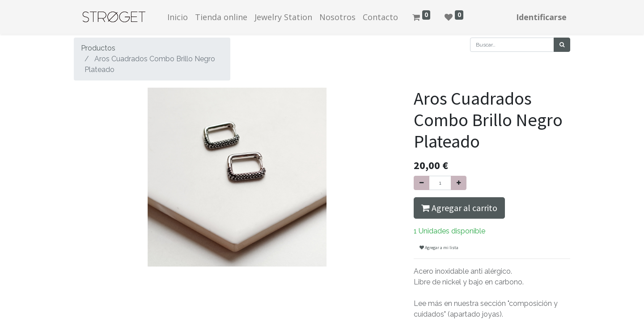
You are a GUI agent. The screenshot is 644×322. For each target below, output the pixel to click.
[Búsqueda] (562, 45)
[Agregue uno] (459, 183)
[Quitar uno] (422, 183)
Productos (98, 48)
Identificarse (541, 17)
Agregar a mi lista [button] (439, 248)
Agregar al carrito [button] (459, 208)
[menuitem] (178, 17)
